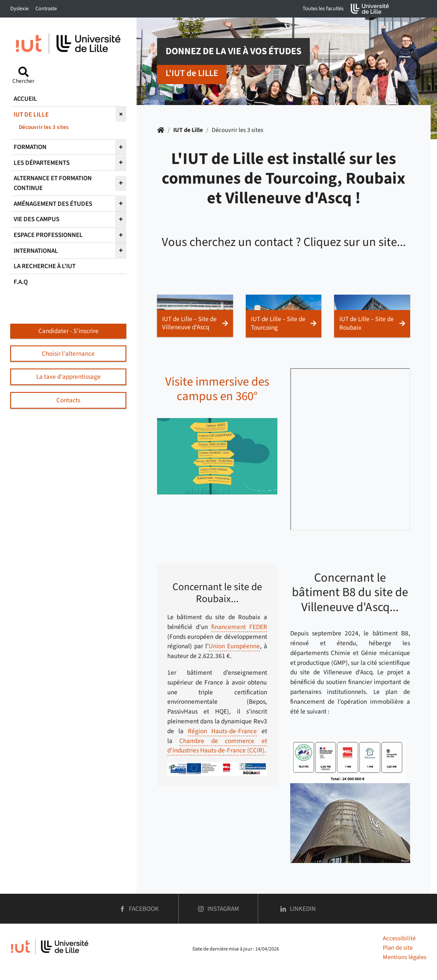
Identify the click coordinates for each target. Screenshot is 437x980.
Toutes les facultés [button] (323, 9)
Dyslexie (19, 9)
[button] (195, 316)
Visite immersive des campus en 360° (217, 389)
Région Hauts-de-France (222, 731)
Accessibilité (399, 938)
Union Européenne (234, 646)
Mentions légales (405, 957)
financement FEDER (239, 627)
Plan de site (398, 948)
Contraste (46, 9)
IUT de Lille (188, 130)
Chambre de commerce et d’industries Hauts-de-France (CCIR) (217, 746)
